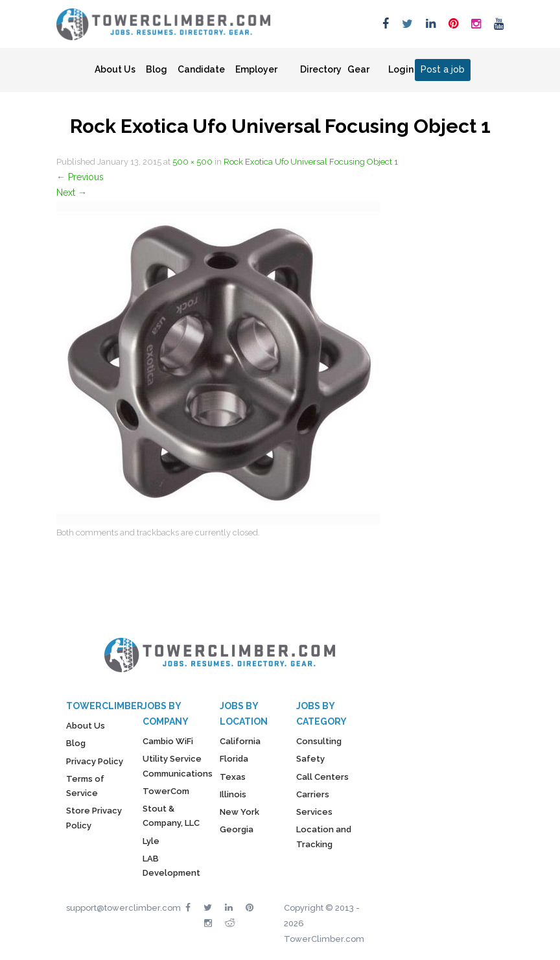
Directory (321, 69)
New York (239, 812)
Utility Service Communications (178, 766)
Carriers (313, 794)
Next (72, 193)
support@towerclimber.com (123, 908)
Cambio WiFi (168, 741)
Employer (256, 69)
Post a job (443, 69)
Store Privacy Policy (94, 818)
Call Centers (322, 777)
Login (401, 69)
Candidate (201, 69)
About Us (115, 69)
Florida (234, 759)
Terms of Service (85, 786)
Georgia (237, 829)
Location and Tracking (324, 837)
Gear (358, 69)
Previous (80, 177)
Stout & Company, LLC (171, 816)
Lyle (151, 841)
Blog (157, 69)
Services (314, 812)
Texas (233, 777)
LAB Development (171, 866)
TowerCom (166, 791)
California (240, 741)
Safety (310, 759)
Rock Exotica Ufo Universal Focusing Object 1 (311, 162)
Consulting (319, 741)
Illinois (233, 794)
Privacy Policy (95, 761)
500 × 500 (192, 162)
